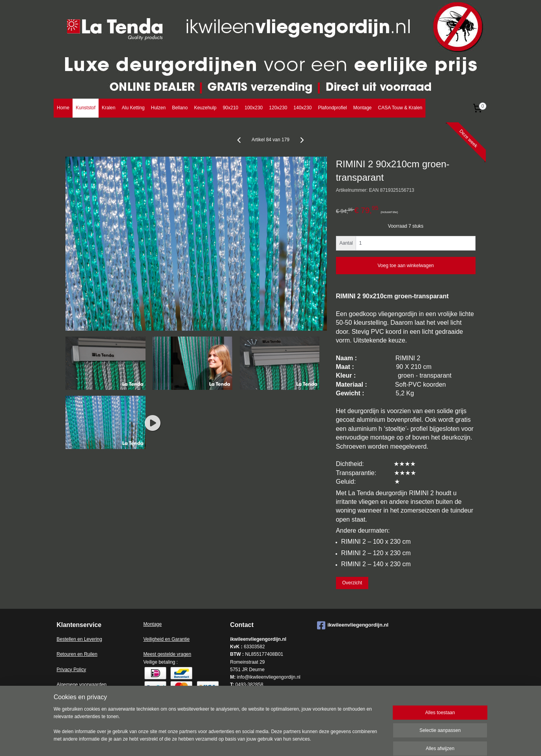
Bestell (64, 639)
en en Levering (87, 639)
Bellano (180, 108)
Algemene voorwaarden (82, 685)
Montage (363, 108)
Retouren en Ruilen (77, 654)
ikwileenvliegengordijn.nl (353, 625)
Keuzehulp (205, 108)
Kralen (109, 108)
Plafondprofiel (332, 108)
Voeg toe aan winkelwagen (406, 266)
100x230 (254, 108)
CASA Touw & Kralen (400, 108)
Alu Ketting (133, 108)
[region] (218, 729)
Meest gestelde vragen (167, 654)
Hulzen (158, 108)
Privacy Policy (72, 670)
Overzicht (352, 583)
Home (63, 108)
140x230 (302, 108)
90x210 (230, 108)
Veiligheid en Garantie (167, 639)
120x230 (278, 108)
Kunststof (86, 108)
